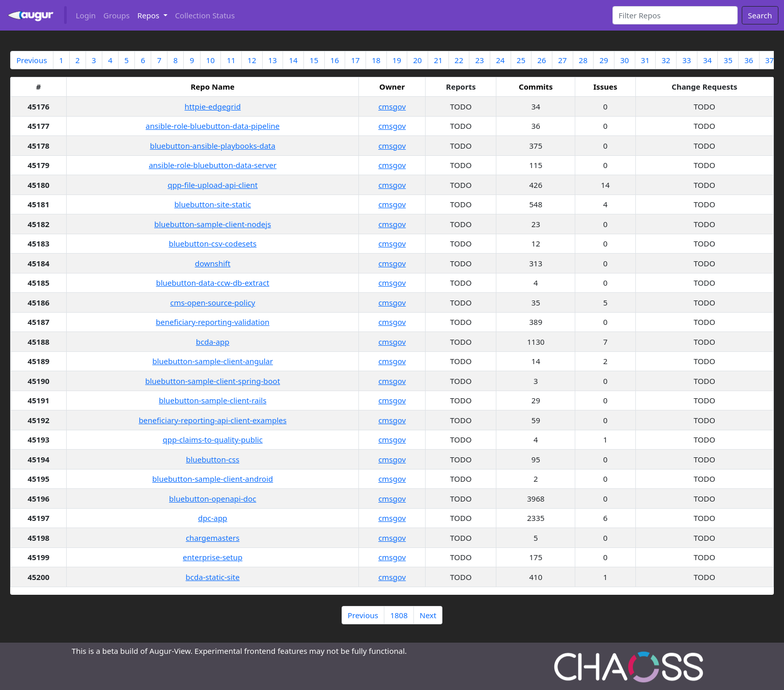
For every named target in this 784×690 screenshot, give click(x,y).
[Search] (675, 15)
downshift (213, 263)
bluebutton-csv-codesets (212, 243)
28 (583, 60)
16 (335, 60)
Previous (32, 60)
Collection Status (205, 15)
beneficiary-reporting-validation (213, 322)
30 (624, 60)
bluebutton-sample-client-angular (213, 361)
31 (645, 60)
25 (521, 60)
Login (86, 15)
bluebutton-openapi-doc (213, 499)
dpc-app (213, 518)
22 (459, 60)
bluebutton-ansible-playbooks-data (212, 146)
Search (760, 15)
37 (769, 60)
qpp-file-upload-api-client (213, 185)
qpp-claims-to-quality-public (212, 439)
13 (273, 60)
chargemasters (213, 538)
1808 (399, 615)
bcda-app (213, 342)
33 (687, 60)
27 (562, 60)
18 (376, 60)
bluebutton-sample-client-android (213, 479)
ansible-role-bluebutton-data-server (213, 165)
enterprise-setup (213, 557)
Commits (536, 87)
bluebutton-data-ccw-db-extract (212, 283)
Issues (605, 87)
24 (500, 60)
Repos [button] (149, 15)
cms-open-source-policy (213, 302)
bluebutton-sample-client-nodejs (213, 224)
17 (355, 60)
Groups (117, 15)
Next (428, 615)
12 (252, 60)
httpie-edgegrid (212, 106)
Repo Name (213, 87)
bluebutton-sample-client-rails (213, 400)
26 (542, 60)
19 (397, 60)
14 (293, 60)
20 (417, 60)
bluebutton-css (213, 459)
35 (728, 60)
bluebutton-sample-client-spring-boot (213, 381)
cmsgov (392, 106)
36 (749, 60)
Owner (392, 87)
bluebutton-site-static (213, 204)
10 (211, 60)
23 (479, 60)
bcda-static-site (213, 577)
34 (707, 60)
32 (666, 60)
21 (438, 60)
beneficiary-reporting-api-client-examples (213, 420)
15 (314, 60)
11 (231, 60)
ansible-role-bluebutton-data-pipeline (213, 126)
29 (604, 60)
